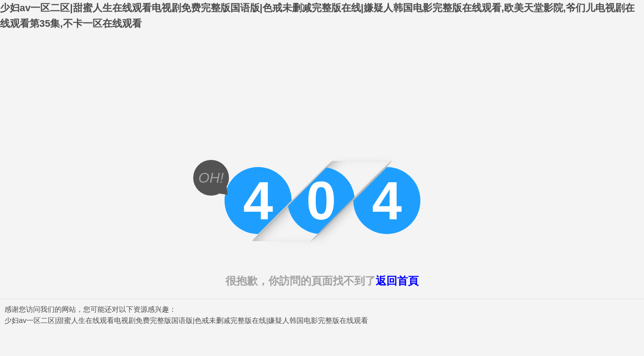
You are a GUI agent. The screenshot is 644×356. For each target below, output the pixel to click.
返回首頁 (397, 281)
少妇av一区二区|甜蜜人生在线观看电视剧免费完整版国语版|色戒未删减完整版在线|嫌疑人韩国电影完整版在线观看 (186, 320)
